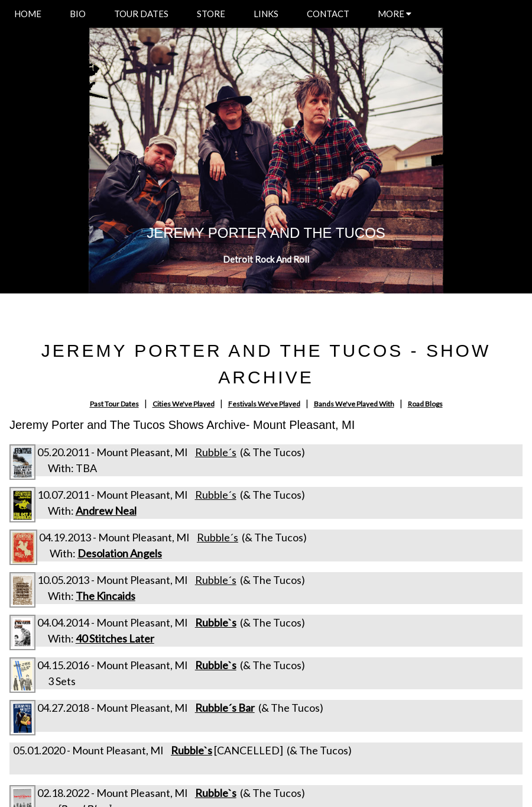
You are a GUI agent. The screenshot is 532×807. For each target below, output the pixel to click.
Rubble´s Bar (225, 708)
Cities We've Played (184, 404)
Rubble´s (216, 452)
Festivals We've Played (264, 404)
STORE (211, 14)
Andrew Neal (106, 511)
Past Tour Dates (114, 404)
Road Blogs (425, 404)
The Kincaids (106, 596)
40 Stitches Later (115, 638)
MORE (395, 14)
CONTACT (328, 14)
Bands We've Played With (354, 404)
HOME (28, 14)
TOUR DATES (141, 14)
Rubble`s (216, 622)
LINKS (266, 14)
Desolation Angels (120, 553)
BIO (78, 14)
